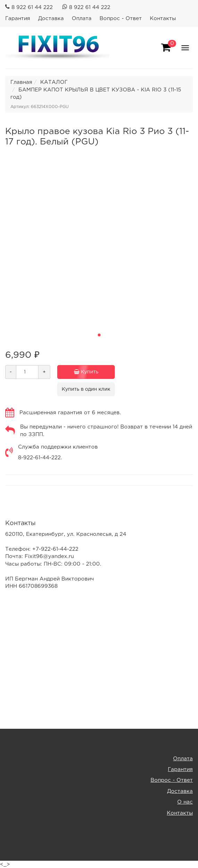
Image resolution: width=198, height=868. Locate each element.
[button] (99, 335)
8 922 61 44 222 (32, 7)
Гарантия (18, 19)
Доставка (51, 19)
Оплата (82, 19)
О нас (185, 802)
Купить (84, 372)
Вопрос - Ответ (121, 19)
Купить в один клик (86, 389)
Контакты (163, 19)
